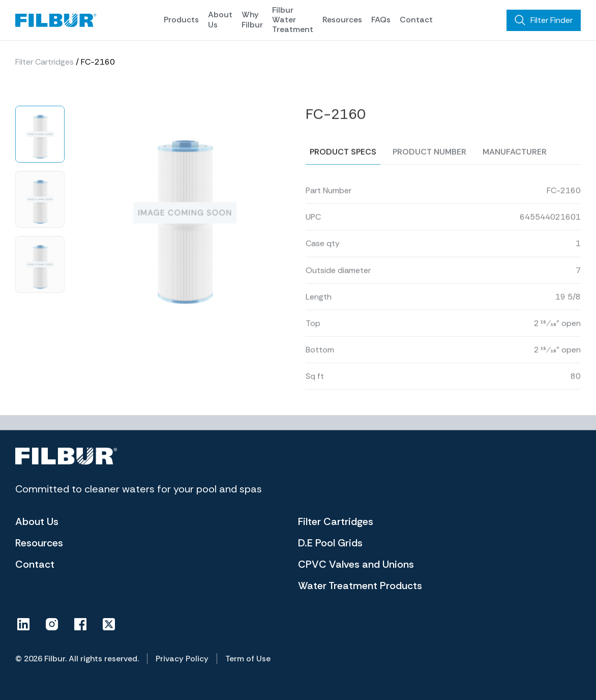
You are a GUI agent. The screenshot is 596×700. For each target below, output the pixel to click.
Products (181, 20)
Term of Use (248, 659)
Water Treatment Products (360, 586)
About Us (220, 19)
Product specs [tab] (343, 167)
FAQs (381, 20)
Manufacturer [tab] (515, 167)
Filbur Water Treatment (293, 20)
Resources (342, 20)
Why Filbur (252, 19)
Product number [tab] (429, 167)
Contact (416, 20)
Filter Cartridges (44, 62)
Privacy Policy (182, 659)
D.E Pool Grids (330, 543)
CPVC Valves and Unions (356, 564)
